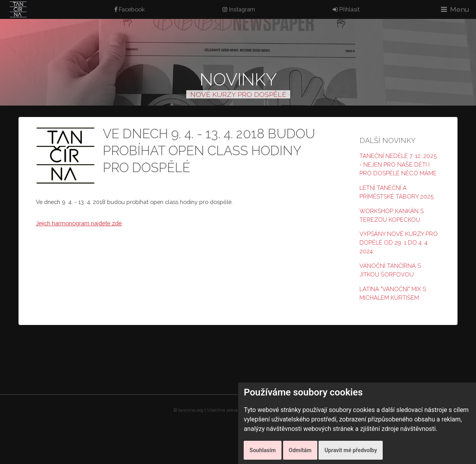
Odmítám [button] (300, 450)
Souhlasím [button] (263, 450)
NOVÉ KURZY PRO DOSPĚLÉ (238, 94)
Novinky (238, 79)
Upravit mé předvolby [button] (351, 450)
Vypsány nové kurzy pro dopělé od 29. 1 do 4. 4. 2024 (399, 242)
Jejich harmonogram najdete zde (79, 223)
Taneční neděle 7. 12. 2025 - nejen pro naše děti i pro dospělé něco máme (398, 164)
